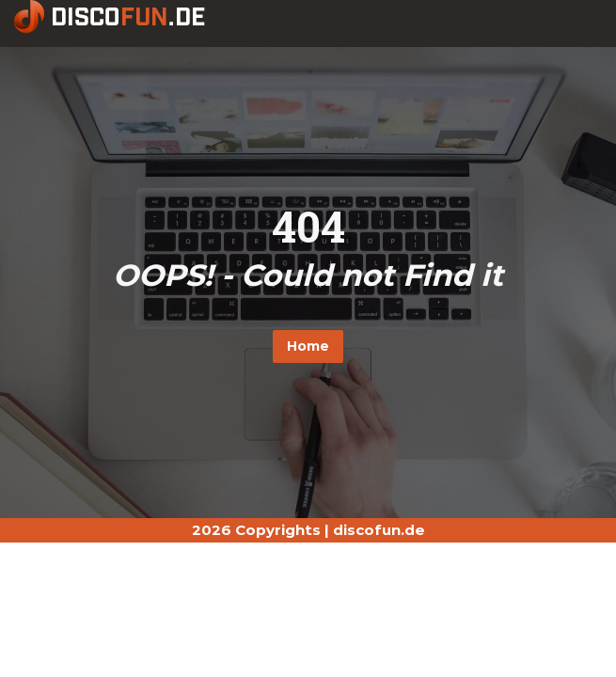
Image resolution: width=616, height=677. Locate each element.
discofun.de (379, 530)
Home (308, 346)
